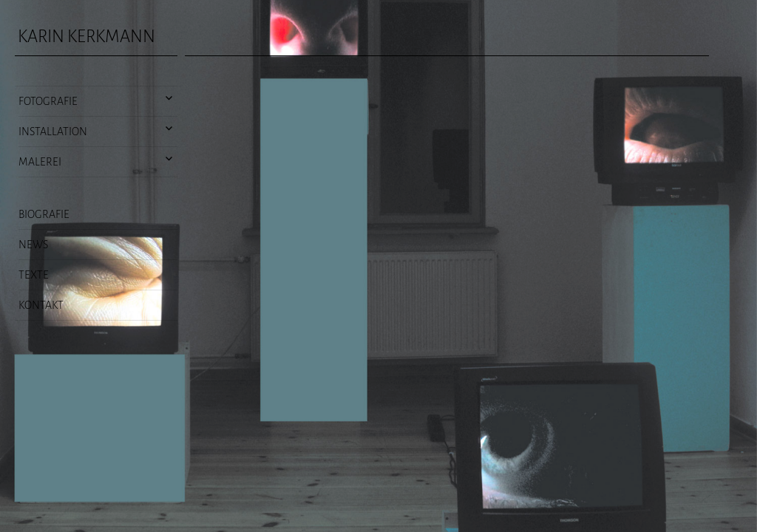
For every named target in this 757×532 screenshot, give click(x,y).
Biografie (44, 214)
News (33, 245)
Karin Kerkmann (86, 37)
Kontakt (41, 305)
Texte (34, 275)
